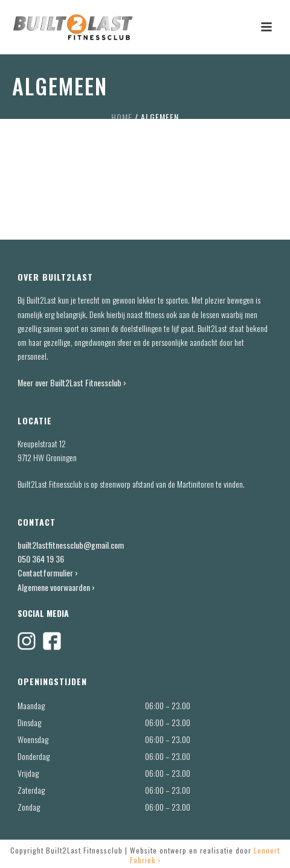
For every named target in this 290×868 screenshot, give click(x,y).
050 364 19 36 (41, 559)
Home (122, 117)
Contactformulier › (48, 573)
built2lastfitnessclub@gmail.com (71, 545)
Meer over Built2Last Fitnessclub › (73, 382)
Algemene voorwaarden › (56, 587)
